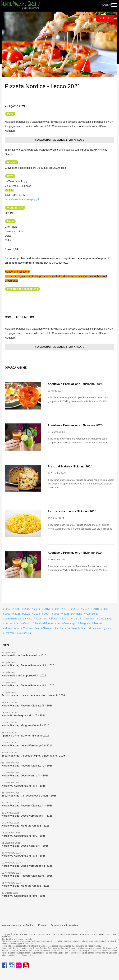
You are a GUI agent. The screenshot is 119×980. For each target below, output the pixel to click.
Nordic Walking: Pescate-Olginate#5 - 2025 (27, 875)
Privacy (42, 925)
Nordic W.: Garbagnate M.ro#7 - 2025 (23, 835)
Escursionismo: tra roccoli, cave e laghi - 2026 (29, 795)
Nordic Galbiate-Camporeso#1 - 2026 (24, 675)
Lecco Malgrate (43, 623)
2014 (56, 608)
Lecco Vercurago (66, 623)
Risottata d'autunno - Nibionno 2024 (71, 511)
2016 (76, 608)
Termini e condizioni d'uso (65, 925)
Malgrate (85, 623)
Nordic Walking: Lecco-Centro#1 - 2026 (25, 775)
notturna (62, 628)
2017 (86, 608)
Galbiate (89, 618)
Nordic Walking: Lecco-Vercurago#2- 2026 (27, 745)
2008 (17, 608)
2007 (7, 608)
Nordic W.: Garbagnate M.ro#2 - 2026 (23, 715)
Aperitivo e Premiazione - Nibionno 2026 (74, 384)
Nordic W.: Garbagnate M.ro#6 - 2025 (23, 855)
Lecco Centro (23, 623)
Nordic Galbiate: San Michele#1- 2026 (24, 655)
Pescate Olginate (101, 628)
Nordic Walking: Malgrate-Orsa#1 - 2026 (25, 825)
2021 (17, 613)
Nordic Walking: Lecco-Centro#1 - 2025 (25, 845)
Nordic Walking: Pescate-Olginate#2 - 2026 (27, 765)
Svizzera (9, 633)
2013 (46, 608)
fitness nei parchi (71, 618)
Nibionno (48, 628)
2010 (37, 608)
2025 (56, 613)
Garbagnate (105, 618)
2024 (46, 613)
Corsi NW (41, 618)
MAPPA (9, 190)
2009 (27, 608)
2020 (7, 613)
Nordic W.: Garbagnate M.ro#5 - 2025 (23, 895)
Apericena (92, 613)
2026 (66, 613)
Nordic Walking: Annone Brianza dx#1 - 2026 (28, 685)
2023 (37, 613)
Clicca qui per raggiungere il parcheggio (60, 140)
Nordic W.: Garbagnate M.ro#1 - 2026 (23, 785)
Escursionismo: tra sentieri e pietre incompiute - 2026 (33, 755)
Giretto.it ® (104, 934)
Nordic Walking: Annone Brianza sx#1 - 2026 (28, 665)
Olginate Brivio (79, 628)
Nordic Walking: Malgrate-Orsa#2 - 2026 (25, 725)
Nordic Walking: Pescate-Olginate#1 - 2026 (27, 805)
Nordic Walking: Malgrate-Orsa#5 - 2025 (25, 885)
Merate (98, 623)
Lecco (8, 623)
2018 (95, 608)
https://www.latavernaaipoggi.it (22, 199)
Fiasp (54, 618)
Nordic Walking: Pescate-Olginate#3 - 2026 (27, 705)
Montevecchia (30, 628)
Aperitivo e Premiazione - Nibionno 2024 (74, 552)
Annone (77, 613)
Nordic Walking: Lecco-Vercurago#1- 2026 (27, 815)
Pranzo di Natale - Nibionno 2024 (69, 466)
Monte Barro (11, 628)
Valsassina (25, 633)
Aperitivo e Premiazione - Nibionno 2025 (74, 425)
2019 (105, 608)
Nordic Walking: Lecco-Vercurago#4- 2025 (27, 865)
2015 (66, 608)
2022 (27, 613)
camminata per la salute (18, 618)
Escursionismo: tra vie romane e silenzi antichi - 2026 (33, 695)
